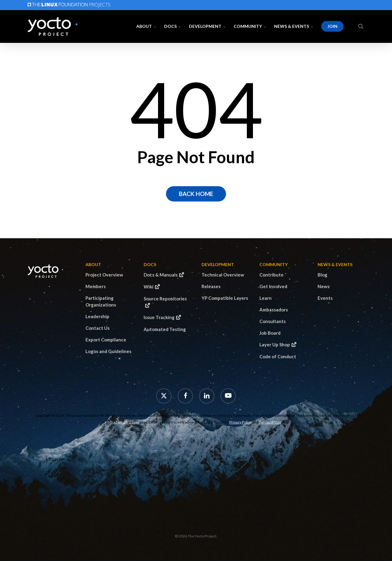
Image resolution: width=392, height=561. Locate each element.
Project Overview (104, 275)
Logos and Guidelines (108, 351)
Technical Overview (223, 275)
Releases (211, 286)
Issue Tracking (159, 317)
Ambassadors (274, 310)
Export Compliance (106, 340)
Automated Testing (165, 329)
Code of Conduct (278, 356)
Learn (266, 298)
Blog (322, 275)
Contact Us (98, 328)
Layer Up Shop (275, 345)
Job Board (270, 333)
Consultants (273, 321)
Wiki (149, 287)
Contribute (271, 275)
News (324, 286)
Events (325, 298)
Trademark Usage (124, 422)
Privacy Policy (241, 422)
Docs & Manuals (161, 275)
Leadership (97, 316)
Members (96, 286)
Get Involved (273, 286)
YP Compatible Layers (225, 298)
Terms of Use (270, 422)
